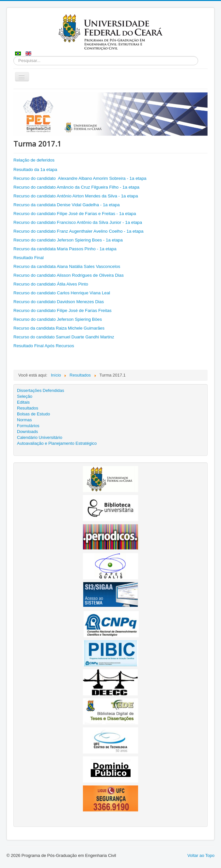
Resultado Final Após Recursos (44, 346)
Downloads (27, 432)
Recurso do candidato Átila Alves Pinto (51, 284)
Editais (23, 402)
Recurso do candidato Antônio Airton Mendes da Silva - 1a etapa (76, 196)
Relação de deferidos (34, 160)
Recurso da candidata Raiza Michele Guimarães (59, 328)
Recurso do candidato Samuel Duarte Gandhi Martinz (64, 337)
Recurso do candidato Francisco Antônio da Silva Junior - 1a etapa (78, 222)
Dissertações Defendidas (41, 390)
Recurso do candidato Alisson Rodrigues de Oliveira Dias (69, 275)
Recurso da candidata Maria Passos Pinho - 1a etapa (65, 249)
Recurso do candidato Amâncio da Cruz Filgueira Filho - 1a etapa (76, 187)
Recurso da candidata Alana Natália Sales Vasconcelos (67, 266)
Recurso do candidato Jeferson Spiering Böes (58, 319)
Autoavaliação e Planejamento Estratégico (57, 443)
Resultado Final (29, 258)
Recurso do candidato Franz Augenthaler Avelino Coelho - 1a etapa (78, 231)
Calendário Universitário (40, 437)
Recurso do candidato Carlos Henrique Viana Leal (62, 293)
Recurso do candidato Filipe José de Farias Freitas (63, 310)
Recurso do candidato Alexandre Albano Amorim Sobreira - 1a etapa (80, 178)
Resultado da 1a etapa (35, 170)
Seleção (25, 396)
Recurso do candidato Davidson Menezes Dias (59, 302)
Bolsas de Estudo (33, 414)
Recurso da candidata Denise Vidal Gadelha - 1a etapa (67, 205)
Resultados (28, 408)
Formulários (28, 426)
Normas (24, 420)
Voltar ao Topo (201, 855)
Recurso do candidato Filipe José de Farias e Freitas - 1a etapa (75, 214)
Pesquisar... (14, 56)
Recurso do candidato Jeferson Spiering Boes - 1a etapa (69, 240)
